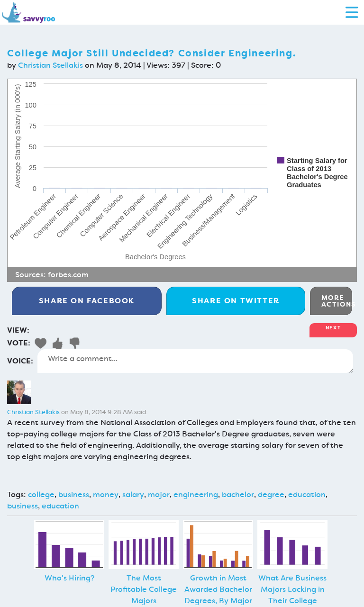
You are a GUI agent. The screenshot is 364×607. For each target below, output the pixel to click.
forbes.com (68, 275)
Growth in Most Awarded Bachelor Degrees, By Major (218, 589)
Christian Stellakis (50, 65)
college (41, 494)
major (159, 494)
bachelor (238, 494)
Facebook (87, 301)
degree (271, 494)
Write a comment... (195, 361)
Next (333, 328)
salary (133, 494)
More (337, 301)
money (106, 494)
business (74, 494)
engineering (196, 494)
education (307, 494)
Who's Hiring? (69, 578)
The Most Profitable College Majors (144, 589)
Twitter (236, 301)
